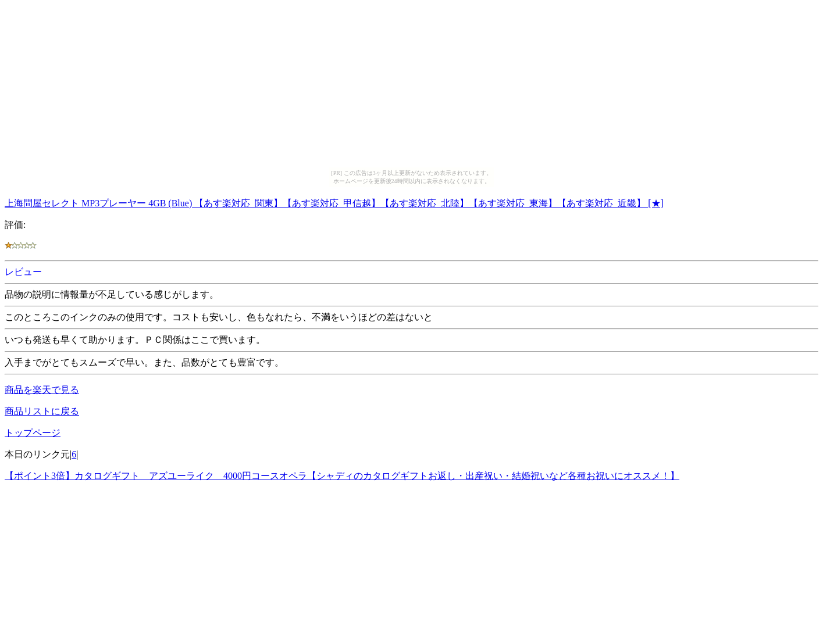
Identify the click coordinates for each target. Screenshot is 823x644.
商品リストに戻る (42, 411)
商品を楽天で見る (42, 390)
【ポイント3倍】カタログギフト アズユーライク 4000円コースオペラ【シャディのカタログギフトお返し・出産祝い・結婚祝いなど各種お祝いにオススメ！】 (342, 476)
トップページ (33, 433)
